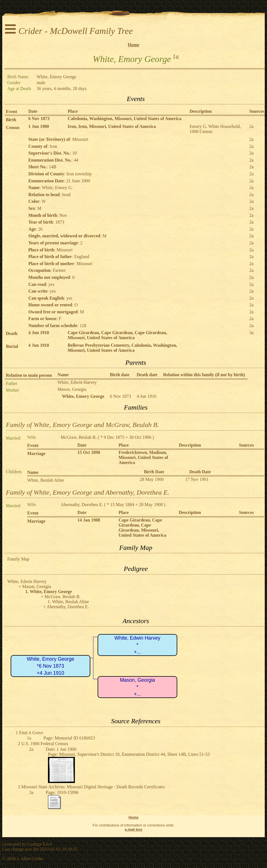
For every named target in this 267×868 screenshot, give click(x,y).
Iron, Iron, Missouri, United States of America (112, 126)
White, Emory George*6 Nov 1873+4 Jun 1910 (50, 666)
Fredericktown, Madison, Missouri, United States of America (143, 457)
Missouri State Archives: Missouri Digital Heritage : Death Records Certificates (93, 787)
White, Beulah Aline (46, 480)
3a (251, 333)
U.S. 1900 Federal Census (45, 744)
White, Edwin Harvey (77, 382)
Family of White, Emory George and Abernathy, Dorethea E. (88, 492)
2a (251, 126)
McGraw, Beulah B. (79, 437)
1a (176, 57)
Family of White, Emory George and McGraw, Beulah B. (82, 425)
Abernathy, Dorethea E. (82, 505)
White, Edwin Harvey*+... (137, 645)
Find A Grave (31, 733)
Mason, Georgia (72, 389)
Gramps (35, 844)
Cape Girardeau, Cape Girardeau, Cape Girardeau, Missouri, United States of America (117, 335)
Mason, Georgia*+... (137, 687)
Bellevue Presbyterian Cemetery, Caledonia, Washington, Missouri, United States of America (122, 348)
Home (134, 45)
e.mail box (134, 829)
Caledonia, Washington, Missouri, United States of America (125, 119)
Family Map (18, 559)
